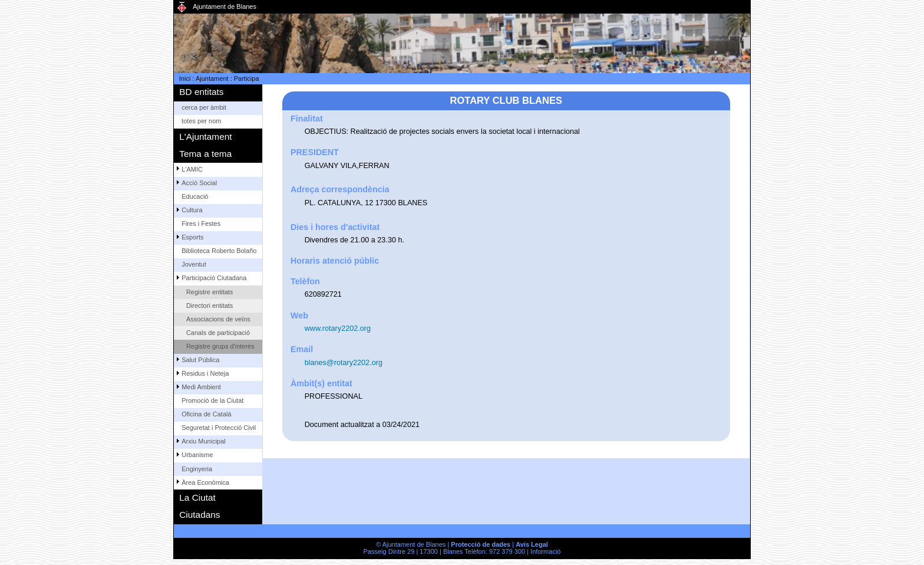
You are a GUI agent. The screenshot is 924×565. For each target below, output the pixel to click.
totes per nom (201, 121)
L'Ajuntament (205, 137)
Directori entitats (209, 306)
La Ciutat (197, 497)
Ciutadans (199, 515)
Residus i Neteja (205, 373)
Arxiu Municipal (204, 441)
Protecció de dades (481, 544)
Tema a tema (205, 154)
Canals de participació (218, 333)
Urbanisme (197, 455)
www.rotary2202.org (338, 329)
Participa (247, 78)
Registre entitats (209, 292)
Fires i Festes (201, 224)
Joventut (194, 264)
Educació (195, 196)
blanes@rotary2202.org (344, 363)
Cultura (192, 210)
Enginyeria (197, 469)
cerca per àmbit (204, 107)
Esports (192, 237)
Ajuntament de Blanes (225, 6)
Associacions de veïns (218, 319)
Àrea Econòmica (205, 482)
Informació (545, 551)
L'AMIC (192, 169)
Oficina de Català (206, 414)
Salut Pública (200, 360)
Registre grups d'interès (220, 346)
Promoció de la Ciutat (212, 400)
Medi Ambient (201, 387)
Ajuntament (212, 78)
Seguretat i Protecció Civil (219, 428)
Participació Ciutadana (214, 278)
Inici (185, 78)
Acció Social (199, 183)
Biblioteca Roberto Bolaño (219, 251)
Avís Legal (532, 544)
